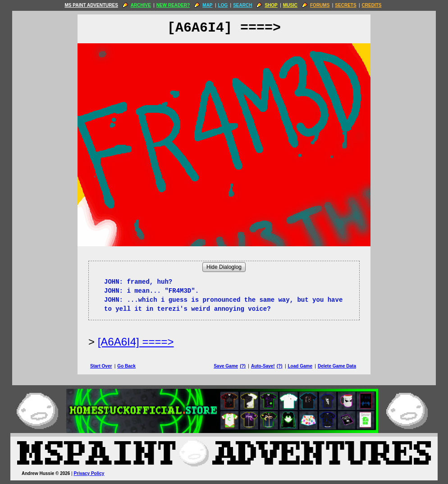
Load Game (300, 366)
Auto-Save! (263, 366)
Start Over (101, 366)
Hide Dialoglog (224, 267)
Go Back (126, 366)
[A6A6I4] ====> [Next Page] (136, 342)
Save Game (226, 366)
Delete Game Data (337, 366)
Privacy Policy (89, 473)
